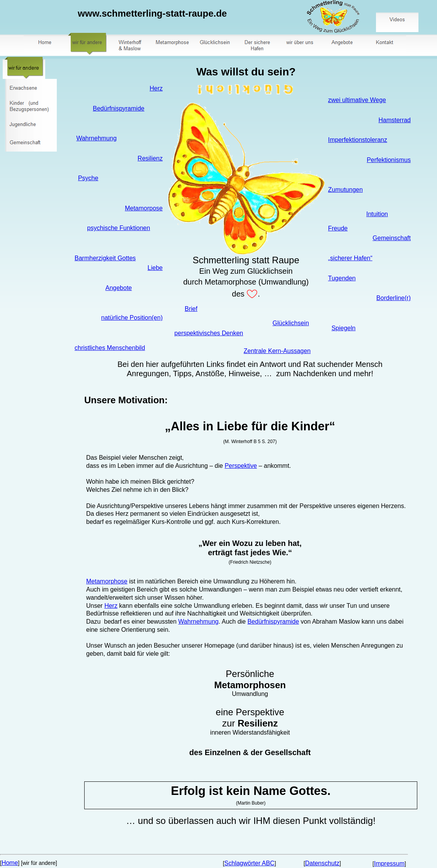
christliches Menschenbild (110, 348)
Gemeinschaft (392, 238)
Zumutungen (345, 190)
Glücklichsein (291, 323)
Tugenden (342, 278)
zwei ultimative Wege (357, 100)
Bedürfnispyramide (118, 108)
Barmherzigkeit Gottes (105, 258)
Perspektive (241, 466)
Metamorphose (107, 581)
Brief (191, 309)
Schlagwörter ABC (250, 863)
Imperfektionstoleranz (358, 140)
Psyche (88, 178)
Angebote (119, 288)
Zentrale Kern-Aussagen (277, 351)
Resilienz (150, 158)
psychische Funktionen (119, 228)
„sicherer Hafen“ (350, 258)
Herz (156, 88)
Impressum (389, 864)
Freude (338, 228)
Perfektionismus (389, 160)
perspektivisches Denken (209, 333)
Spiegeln (343, 328)
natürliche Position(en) (132, 318)
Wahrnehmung (96, 138)
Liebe (155, 268)
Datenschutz (322, 863)
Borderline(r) (394, 298)
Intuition (377, 214)
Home (10, 863)
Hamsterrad (394, 120)
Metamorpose (144, 208)
